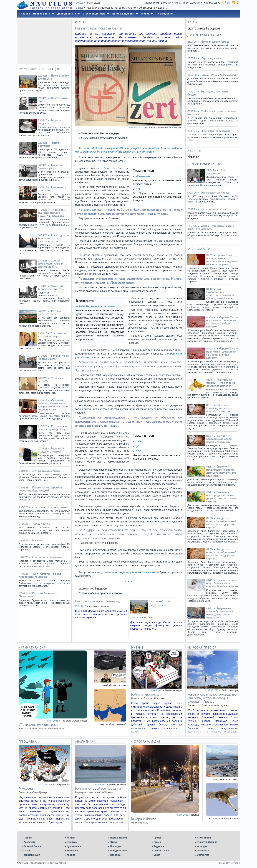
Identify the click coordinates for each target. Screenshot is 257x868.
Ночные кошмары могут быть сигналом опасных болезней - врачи (222, 583)
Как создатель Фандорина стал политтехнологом (53, 238)
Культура (72, 842)
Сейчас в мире (161, 851)
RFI (138, 189)
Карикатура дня (32, 855)
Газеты (27, 851)
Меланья (37, 540)
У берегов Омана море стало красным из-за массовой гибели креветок (222, 322)
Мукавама (26, 788)
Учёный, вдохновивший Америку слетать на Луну (51, 264)
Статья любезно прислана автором (101, 593)
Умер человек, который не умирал (53, 335)
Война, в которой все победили (98, 788)
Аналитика (29, 842)
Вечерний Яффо (144, 819)
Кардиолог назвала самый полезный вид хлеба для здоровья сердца (221, 523)
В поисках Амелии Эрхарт (50, 167)
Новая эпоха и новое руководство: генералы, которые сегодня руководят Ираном (212, 698)
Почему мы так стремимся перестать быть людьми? (41, 489)
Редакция (159, 846)
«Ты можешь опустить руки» (39, 725)
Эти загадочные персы (46, 471)
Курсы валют (74, 846)
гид (99, 572)
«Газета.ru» (143, 176)
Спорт (157, 855)
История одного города (50, 312)
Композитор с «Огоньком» (48, 557)
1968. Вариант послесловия (97, 306)
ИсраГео (148, 618)
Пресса (158, 838)
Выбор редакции (174, 690)
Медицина (72, 851)
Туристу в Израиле (207, 842)
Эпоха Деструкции (48, 144)
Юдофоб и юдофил (213, 209)
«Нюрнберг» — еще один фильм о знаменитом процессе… (53, 213)
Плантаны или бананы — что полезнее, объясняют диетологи (221, 383)
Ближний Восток (32, 846)
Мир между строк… (212, 58)
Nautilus (178, 128)
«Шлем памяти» (41, 524)
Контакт (71, 838)
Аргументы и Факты (99, 606)
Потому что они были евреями (219, 75)
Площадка (116, 846)
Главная (28, 838)
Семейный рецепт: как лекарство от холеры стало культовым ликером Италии (53, 405)
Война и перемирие (145, 694)
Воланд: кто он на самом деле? (53, 357)
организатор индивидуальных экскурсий (129, 572)
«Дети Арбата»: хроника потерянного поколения (40, 575)
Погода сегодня (119, 851)
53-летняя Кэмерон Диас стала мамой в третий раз (219, 408)
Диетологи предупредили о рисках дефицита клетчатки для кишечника (221, 471)
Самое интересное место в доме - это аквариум (211, 227)
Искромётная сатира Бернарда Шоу (52, 428)
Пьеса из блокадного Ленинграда (98, 601)
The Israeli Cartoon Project (74, 721)
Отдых (114, 842)
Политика (115, 855)
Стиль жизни (204, 838)
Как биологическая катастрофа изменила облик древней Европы (220, 294)
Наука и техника (119, 838)
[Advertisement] (44, 42)
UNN (138, 441)
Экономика (203, 851)
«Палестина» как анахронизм (49, 507)
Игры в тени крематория (215, 131)
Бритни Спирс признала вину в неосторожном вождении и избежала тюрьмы (222, 260)
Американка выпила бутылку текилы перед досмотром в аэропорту (220, 613)
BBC (138, 451)
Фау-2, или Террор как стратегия (51, 287)
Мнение (71, 855)
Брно (107, 168)
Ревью (157, 842)
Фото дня (202, 846)
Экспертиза (203, 855)
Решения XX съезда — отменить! (51, 450)
